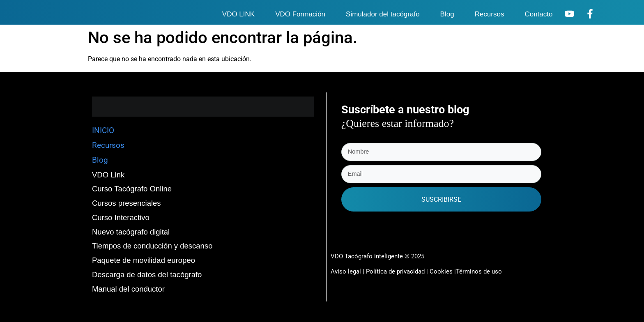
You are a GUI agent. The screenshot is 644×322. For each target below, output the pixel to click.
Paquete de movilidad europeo (144, 260)
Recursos (490, 14)
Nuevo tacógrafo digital (131, 232)
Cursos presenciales (126, 203)
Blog (447, 14)
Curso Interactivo (121, 217)
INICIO (103, 131)
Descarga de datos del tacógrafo (147, 275)
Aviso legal (346, 271)
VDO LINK (238, 14)
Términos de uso (479, 271)
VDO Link (108, 175)
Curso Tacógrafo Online (132, 189)
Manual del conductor (128, 289)
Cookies (441, 271)
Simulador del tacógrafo (383, 14)
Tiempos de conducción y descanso (152, 246)
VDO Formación (300, 14)
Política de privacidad (396, 271)
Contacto (538, 14)
